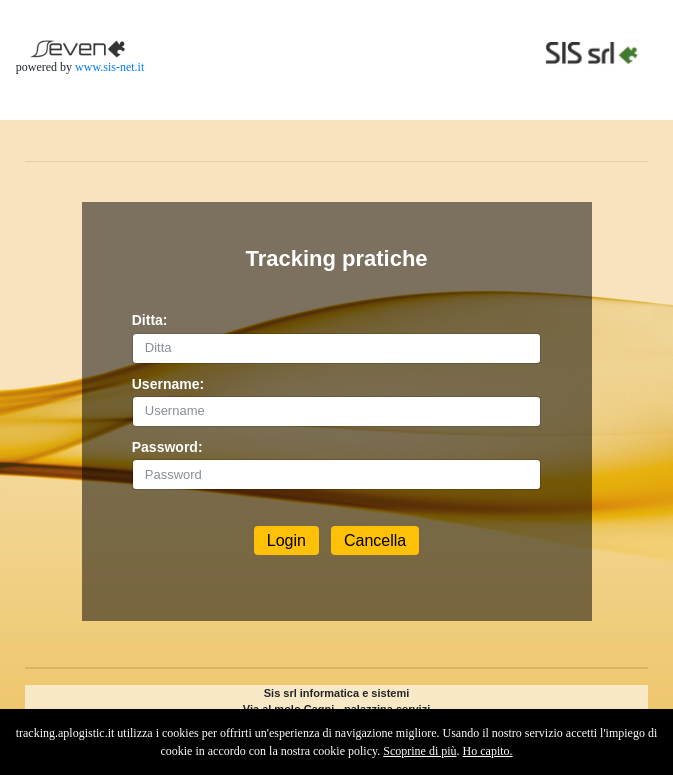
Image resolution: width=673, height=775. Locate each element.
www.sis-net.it (109, 67)
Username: (168, 384)
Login (286, 540)
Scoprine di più (419, 751)
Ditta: (150, 320)
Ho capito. (488, 751)
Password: (167, 447)
